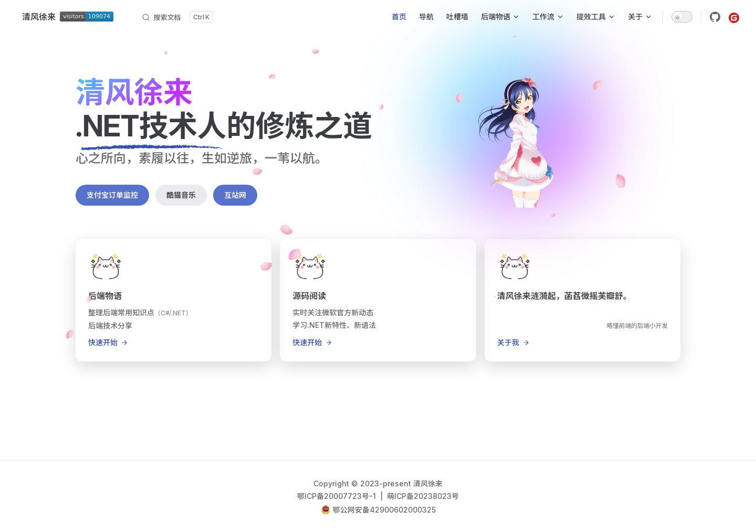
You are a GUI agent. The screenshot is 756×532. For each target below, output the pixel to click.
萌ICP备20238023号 (423, 496)
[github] (715, 17)
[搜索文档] (177, 17)
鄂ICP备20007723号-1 (338, 496)
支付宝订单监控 (112, 195)
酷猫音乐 (181, 195)
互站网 (235, 195)
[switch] (682, 17)
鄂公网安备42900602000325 (384, 510)
